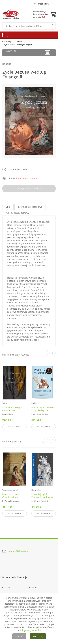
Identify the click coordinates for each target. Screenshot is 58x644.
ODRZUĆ (19, 636)
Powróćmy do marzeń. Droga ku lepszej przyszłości (43, 410)
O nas (7, 587)
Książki (20, 42)
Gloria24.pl (7, 42)
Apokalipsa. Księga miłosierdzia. (12, 409)
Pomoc (35, 587)
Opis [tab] (8, 207)
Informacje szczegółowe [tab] (30, 207)
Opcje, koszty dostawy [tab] (18, 213)
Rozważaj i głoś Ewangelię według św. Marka (43, 497)
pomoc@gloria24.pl (19, 551)
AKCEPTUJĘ (38, 636)
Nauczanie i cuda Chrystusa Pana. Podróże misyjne (11, 497)
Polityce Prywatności (30, 630)
